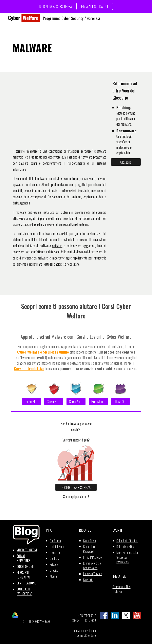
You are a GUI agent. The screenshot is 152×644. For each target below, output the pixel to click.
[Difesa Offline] (120, 401)
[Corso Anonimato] (76, 401)
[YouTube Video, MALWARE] (59, 110)
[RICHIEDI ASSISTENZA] (76, 487)
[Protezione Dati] (98, 401)
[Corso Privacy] (54, 401)
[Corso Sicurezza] (32, 401)
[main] (76, 48)
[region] (76, 6)
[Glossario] (126, 162)
